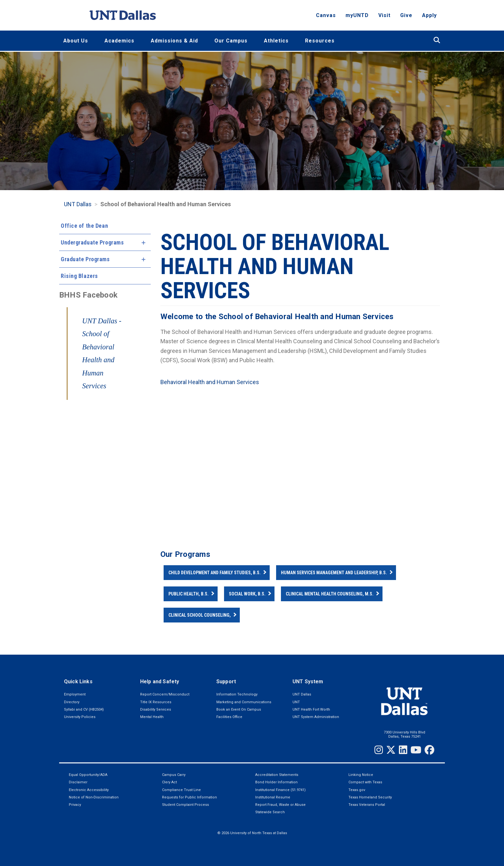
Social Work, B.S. (247, 594)
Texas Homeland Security (370, 797)
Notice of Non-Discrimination (94, 797)
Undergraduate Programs (92, 242)
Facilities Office (229, 717)
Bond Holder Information (276, 782)
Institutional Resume (273, 797)
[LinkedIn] (403, 750)
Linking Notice (361, 775)
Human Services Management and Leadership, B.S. (334, 573)
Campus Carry (174, 775)
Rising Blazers (79, 276)
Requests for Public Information (189, 797)
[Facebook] (429, 750)
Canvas (326, 18)
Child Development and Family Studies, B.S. (215, 573)
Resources (320, 41)
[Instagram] (379, 750)
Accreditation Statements (277, 775)
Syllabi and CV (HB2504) (84, 709)
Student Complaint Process (185, 805)
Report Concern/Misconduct (165, 694)
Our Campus (231, 41)
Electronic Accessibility (89, 790)
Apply (429, 18)
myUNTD (357, 18)
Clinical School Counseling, (200, 615)
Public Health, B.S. (189, 594)
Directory (72, 702)
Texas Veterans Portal (367, 805)
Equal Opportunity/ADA (88, 775)
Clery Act (169, 782)
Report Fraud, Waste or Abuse (280, 805)
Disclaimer (78, 782)
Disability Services (156, 709)
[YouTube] (416, 750)
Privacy (75, 805)
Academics (119, 41)
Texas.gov (357, 790)
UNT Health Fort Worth (311, 709)
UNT (296, 702)
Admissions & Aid (174, 41)
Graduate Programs (85, 259)
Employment (75, 694)
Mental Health (152, 717)
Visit (384, 18)
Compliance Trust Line (181, 790)
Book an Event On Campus (239, 709)
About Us (76, 41)
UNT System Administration (316, 717)
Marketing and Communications (244, 702)
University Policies (80, 717)
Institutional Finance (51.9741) (280, 790)
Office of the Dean (84, 226)
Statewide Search (270, 812)
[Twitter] (391, 750)
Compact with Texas (365, 782)
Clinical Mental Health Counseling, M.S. (330, 594)
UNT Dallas (78, 204)
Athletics (276, 41)
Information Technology (237, 694)
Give (406, 18)
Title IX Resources (156, 702)
